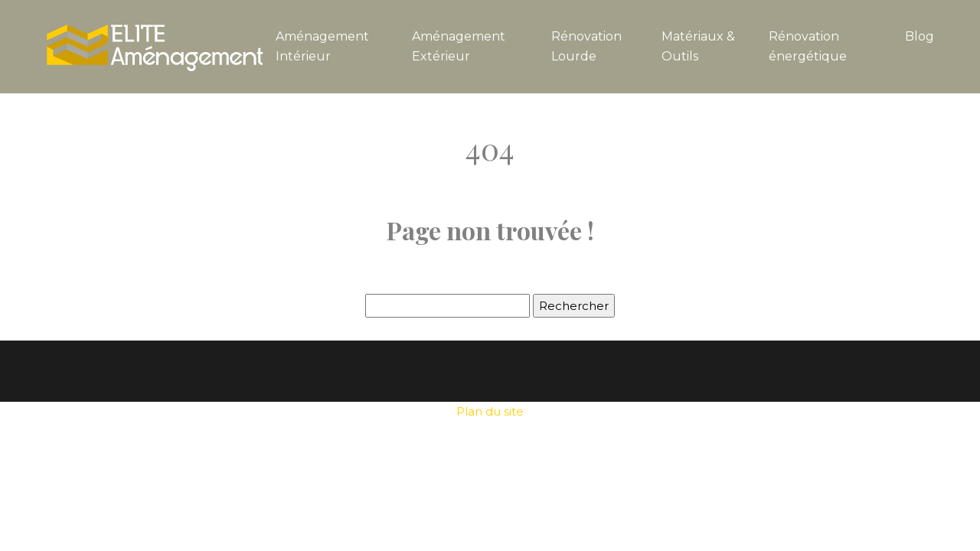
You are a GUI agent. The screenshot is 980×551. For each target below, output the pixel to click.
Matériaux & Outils (698, 46)
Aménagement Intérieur (322, 46)
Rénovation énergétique (808, 46)
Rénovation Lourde (586, 46)
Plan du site (490, 411)
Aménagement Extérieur (459, 46)
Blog (920, 36)
